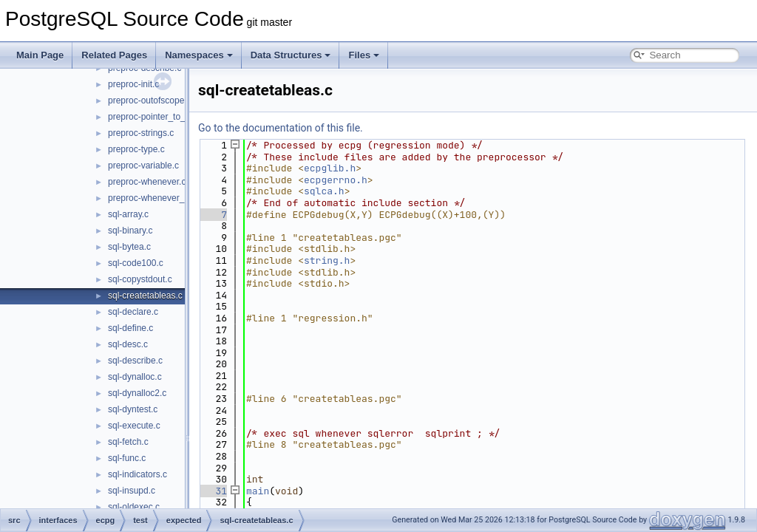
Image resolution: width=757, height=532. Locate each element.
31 (213, 491)
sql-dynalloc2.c (137, 393)
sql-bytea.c (129, 247)
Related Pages (114, 55)
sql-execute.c (134, 426)
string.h (327, 260)
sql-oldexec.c (134, 507)
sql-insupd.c (132, 491)
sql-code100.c (136, 263)
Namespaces (199, 55)
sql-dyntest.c (133, 409)
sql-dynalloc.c (135, 377)
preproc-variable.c (143, 166)
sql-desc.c (128, 344)
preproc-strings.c (141, 133)
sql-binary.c (130, 231)
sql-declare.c (133, 312)
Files (364, 55)
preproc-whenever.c (147, 182)
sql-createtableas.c (145, 296)
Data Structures (291, 55)
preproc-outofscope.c (150, 100)
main (258, 491)
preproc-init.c (133, 84)
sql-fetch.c (128, 442)
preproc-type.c (136, 149)
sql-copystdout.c (140, 279)
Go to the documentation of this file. (281, 128)
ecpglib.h (330, 168)
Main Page (40, 55)
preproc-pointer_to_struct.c (161, 117)
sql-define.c (130, 328)
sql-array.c (128, 214)
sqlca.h (324, 191)
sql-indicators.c (138, 474)
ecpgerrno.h (336, 180)
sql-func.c (127, 458)
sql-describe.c (135, 361)
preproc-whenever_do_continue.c (174, 198)
